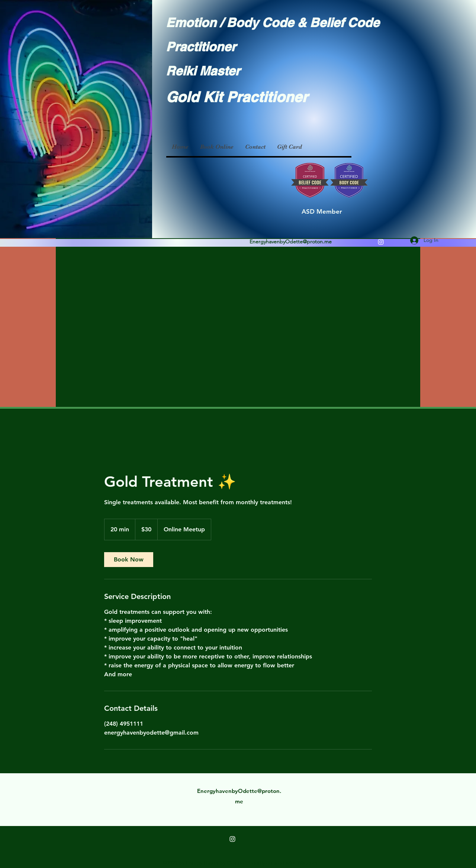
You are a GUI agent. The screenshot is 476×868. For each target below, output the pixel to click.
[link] (129, 560)
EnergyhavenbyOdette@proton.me (291, 242)
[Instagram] (381, 242)
